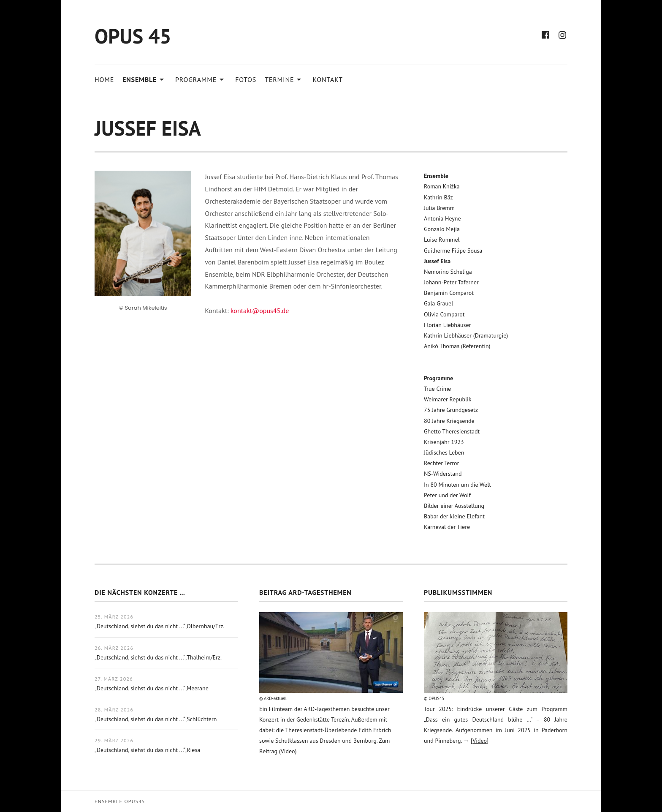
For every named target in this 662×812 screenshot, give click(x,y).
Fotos (246, 79)
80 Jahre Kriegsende (449, 421)
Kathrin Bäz (438, 197)
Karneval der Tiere (447, 527)
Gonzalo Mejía (442, 229)
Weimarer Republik (448, 399)
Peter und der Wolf (447, 495)
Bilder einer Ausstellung (454, 506)
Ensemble (145, 79)
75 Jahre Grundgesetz (451, 410)
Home (104, 79)
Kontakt (328, 79)
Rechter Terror (441, 463)
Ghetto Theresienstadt (452, 431)
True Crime (437, 389)
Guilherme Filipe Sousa (453, 251)
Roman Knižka (442, 186)
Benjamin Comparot (449, 293)
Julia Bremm (439, 208)
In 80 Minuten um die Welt (457, 485)
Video (288, 751)
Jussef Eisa (437, 261)
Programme (201, 79)
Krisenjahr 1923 (444, 442)
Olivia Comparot (444, 314)
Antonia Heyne (442, 218)
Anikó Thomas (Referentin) (457, 346)
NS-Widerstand (443, 474)
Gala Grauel (438, 303)
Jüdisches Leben (444, 452)
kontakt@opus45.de (260, 311)
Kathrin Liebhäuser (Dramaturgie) (466, 335)
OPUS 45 (133, 36)
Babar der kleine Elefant (454, 516)
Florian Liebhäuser (447, 325)
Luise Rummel (442, 240)
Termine (284, 79)
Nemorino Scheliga (448, 272)
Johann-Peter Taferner (451, 282)
